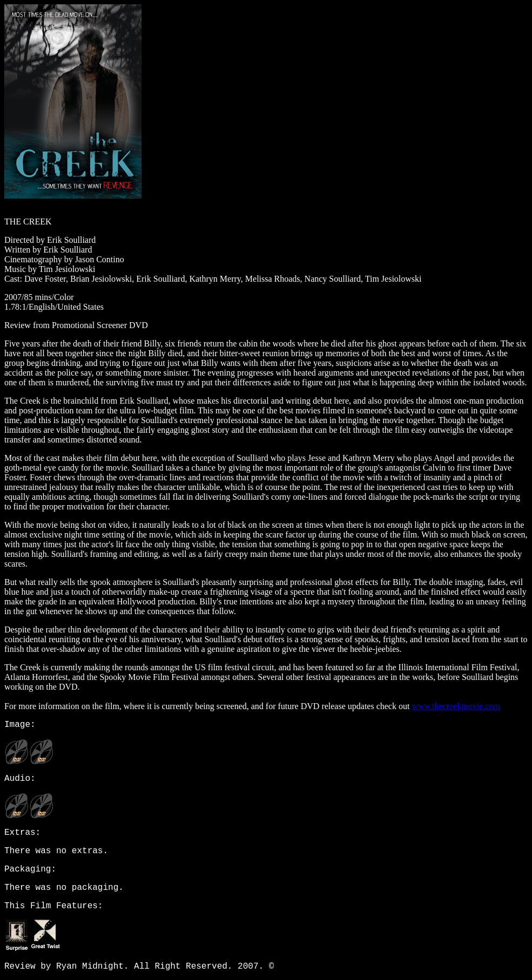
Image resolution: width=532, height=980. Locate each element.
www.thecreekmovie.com (456, 706)
